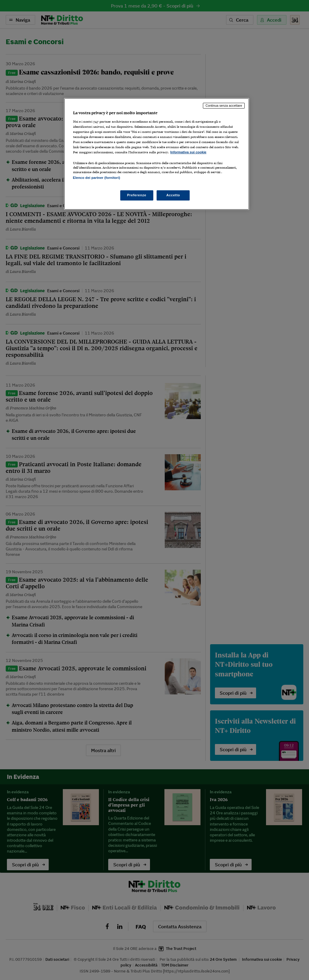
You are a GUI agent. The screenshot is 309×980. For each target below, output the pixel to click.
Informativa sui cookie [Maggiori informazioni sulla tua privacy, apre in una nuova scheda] (188, 152)
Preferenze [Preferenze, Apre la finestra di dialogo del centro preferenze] (137, 195)
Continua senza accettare (224, 106)
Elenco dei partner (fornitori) (97, 178)
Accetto (173, 195)
